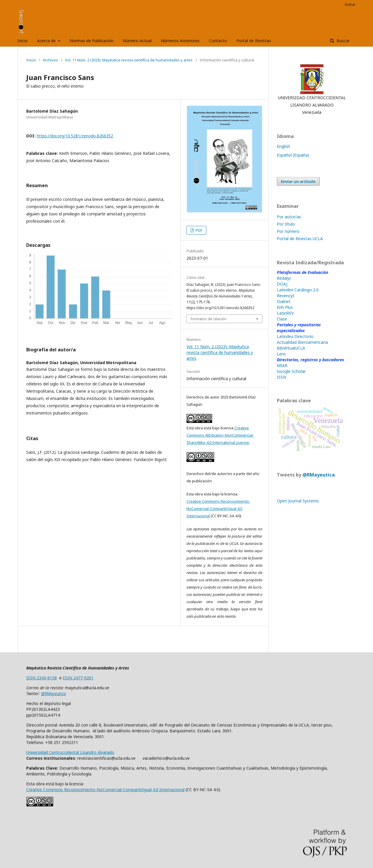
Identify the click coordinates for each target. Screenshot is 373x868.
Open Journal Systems (298, 501)
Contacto (218, 41)
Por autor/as (289, 217)
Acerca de (47, 41)
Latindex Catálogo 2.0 (298, 290)
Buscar (343, 41)
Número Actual (137, 41)
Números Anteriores (180, 41)
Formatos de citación (209, 319)
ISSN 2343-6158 (42, 678)
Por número (288, 231)
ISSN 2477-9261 (78, 678)
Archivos (50, 60)
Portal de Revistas (254, 41)
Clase (282, 319)
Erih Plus (285, 307)
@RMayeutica (319, 475)
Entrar (350, 4)
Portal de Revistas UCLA (300, 239)
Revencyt (286, 296)
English (283, 146)
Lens (281, 354)
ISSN (281, 377)
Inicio (23, 41)
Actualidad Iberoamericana (302, 342)
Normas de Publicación (92, 41)
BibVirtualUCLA (291, 348)
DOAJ (282, 284)
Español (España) (293, 155)
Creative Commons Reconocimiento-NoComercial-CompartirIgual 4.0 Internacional (218, 509)
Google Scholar (291, 371)
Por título (286, 224)
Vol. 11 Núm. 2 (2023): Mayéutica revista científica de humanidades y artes (129, 60)
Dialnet (284, 301)
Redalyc (284, 278)
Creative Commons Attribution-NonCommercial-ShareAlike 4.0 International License (220, 435)
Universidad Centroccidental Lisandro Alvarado (70, 752)
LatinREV (285, 313)
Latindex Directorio (295, 336)
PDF (198, 230)
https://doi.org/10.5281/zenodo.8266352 (75, 136)
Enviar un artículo (298, 181)
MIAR (282, 365)
